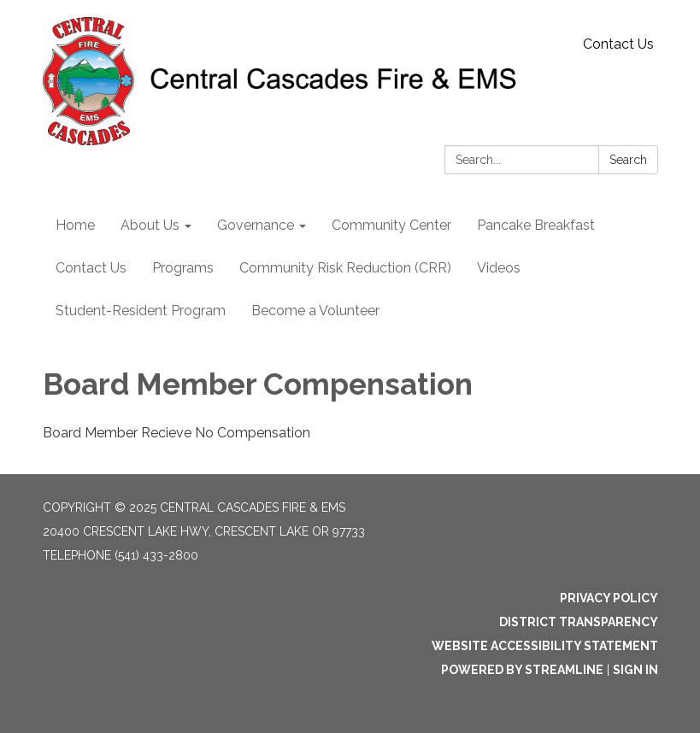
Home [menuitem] (75, 225)
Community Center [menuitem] (391, 225)
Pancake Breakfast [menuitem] (536, 225)
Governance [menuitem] (256, 225)
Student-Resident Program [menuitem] (141, 311)
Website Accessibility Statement (545, 646)
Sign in (635, 670)
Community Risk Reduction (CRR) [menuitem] (345, 268)
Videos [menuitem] (499, 268)
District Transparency (579, 622)
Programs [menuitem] (183, 268)
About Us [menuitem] (150, 225)
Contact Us (618, 44)
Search (628, 160)
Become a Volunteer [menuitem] (315, 311)
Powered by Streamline (522, 670)
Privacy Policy (609, 598)
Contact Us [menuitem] (91, 268)
